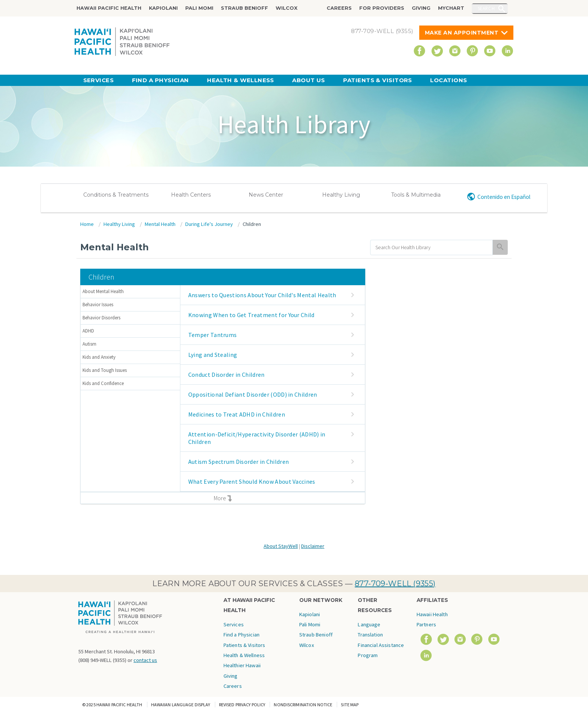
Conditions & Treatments (116, 195)
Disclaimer (313, 546)
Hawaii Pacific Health (109, 8)
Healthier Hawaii (242, 665)
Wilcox (286, 8)
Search (486, 8)
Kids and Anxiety (99, 357)
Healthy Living (341, 195)
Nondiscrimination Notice (303, 705)
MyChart (451, 8)
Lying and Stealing (213, 355)
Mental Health (160, 224)
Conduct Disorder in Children (226, 375)
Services (99, 80)
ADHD (88, 331)
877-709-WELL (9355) (395, 584)
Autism (89, 344)
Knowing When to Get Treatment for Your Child (251, 315)
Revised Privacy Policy (242, 705)
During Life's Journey (209, 224)
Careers (339, 8)
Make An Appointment (462, 33)
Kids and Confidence (103, 383)
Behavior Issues (98, 305)
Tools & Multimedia (416, 195)
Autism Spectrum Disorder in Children (239, 462)
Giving (421, 8)
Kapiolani (163, 8)
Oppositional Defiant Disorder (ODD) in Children (253, 394)
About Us (309, 80)
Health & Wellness (241, 80)
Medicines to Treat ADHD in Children (237, 414)
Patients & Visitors (378, 80)
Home (87, 224)
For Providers (382, 8)
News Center (266, 195)
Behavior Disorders (101, 318)
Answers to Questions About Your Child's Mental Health (262, 295)
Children (252, 224)
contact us (145, 660)
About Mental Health (103, 291)
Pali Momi (199, 8)
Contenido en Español (504, 197)
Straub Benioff (244, 8)
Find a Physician (160, 80)
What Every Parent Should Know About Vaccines (252, 481)
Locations (448, 80)
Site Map (350, 705)
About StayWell (281, 546)
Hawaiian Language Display (181, 705)
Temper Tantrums (213, 335)
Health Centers (191, 195)
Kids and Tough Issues (105, 370)
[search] (431, 247)
